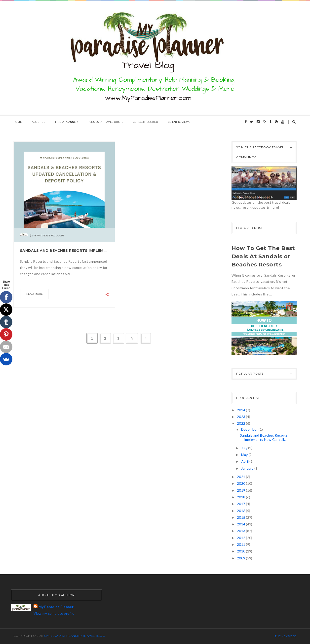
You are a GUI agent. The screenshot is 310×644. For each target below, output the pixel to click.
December (250, 429)
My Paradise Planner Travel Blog (74, 636)
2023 (241, 417)
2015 (241, 517)
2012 (241, 538)
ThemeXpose (286, 636)
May (245, 455)
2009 (241, 558)
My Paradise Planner (56, 607)
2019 (241, 490)
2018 (241, 497)
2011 (241, 544)
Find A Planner (66, 122)
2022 (241, 423)
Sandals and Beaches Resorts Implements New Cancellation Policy (64, 251)
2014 (241, 524)
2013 (241, 531)
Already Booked (146, 122)
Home (18, 122)
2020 (241, 483)
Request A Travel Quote (105, 122)
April (245, 461)
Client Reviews (179, 122)
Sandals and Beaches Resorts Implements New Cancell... (264, 437)
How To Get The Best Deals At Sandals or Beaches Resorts (263, 256)
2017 (241, 504)
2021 (241, 477)
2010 (241, 551)
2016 (241, 511)
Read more (35, 294)
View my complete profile (54, 613)
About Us (39, 122)
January (248, 468)
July (245, 448)
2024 (241, 410)
